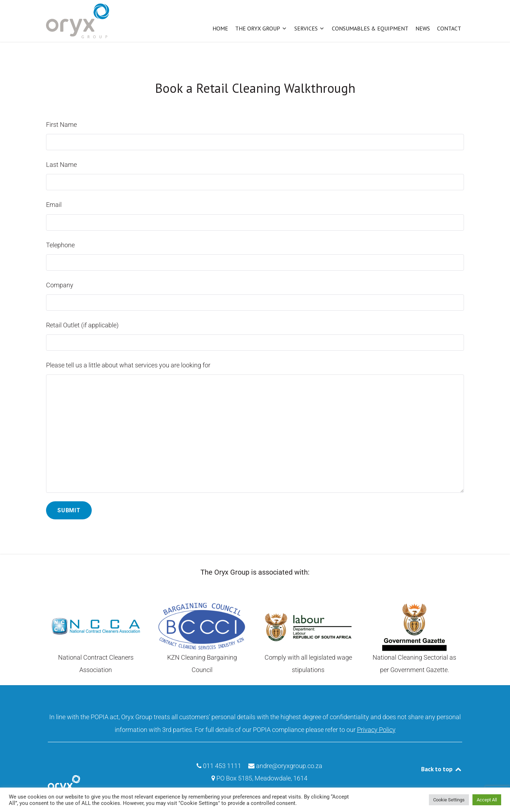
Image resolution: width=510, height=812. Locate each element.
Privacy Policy (376, 728)
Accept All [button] (487, 800)
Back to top (442, 768)
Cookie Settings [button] (449, 800)
